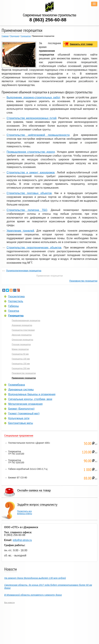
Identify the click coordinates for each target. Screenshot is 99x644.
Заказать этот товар (81, 44)
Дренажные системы (21, 390)
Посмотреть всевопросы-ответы (25, 512)
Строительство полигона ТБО (27, 210)
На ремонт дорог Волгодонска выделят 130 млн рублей (35, 578)
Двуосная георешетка (22, 335)
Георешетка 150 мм (21, 364)
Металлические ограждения (25, 404)
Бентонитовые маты (21, 423)
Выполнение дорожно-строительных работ (33, 97)
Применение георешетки (24, 378)
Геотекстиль (16, 301)
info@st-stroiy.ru (22, 540)
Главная (5, 36)
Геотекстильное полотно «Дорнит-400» (29, 443)
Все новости (9, 603)
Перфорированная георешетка (26, 321)
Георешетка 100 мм (21, 359)
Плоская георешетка (21, 344)
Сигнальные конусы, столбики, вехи (30, 399)
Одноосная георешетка (22, 340)
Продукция (15, 36)
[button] (94, 4)
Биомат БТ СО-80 (18, 478)
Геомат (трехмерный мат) (24, 414)
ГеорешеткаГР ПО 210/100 (16, 453)
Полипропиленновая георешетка (24, 271)
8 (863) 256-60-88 (48, 20)
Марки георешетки (20, 349)
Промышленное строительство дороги (31, 152)
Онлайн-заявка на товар (34, 490)
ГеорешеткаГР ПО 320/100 (16, 461)
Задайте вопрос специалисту (37, 505)
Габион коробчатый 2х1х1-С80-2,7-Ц (28, 469)
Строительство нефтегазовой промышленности (38, 135)
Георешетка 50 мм (20, 354)
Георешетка (26, 36)
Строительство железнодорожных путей (32, 118)
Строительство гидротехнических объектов (34, 248)
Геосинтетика (16, 297)
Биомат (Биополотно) (21, 409)
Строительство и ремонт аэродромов (31, 172)
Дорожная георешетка (22, 325)
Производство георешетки (83, 281)
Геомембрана (17, 385)
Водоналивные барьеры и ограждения (32, 394)
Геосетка (14, 311)
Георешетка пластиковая (23, 330)
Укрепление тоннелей (20, 231)
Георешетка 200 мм (21, 368)
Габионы (14, 306)
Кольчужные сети (19, 418)
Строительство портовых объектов (29, 193)
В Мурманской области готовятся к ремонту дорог (33, 595)
